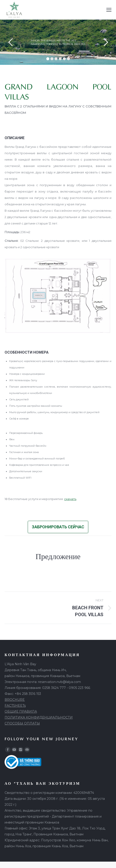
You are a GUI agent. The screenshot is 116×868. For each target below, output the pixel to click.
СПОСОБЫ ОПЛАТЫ (22, 723)
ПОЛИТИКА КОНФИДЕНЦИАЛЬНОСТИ (39, 717)
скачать (70, 499)
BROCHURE (15, 700)
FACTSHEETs (15, 706)
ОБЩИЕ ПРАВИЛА (21, 712)
